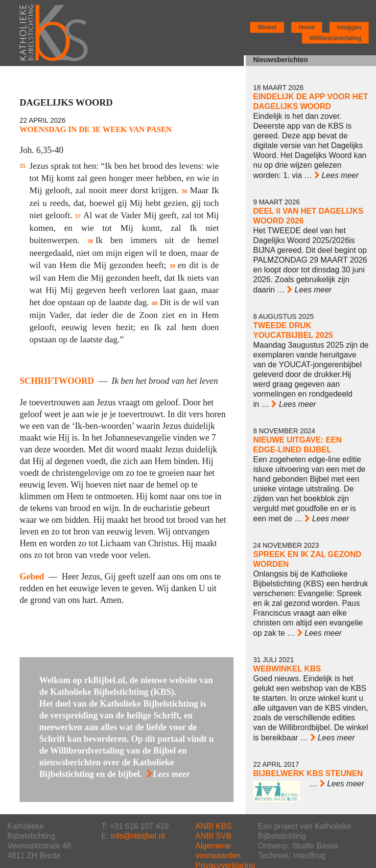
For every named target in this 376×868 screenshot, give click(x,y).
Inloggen (349, 27)
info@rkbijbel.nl (138, 836)
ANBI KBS (213, 826)
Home (307, 27)
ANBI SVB (213, 836)
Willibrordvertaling (335, 38)
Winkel (267, 27)
